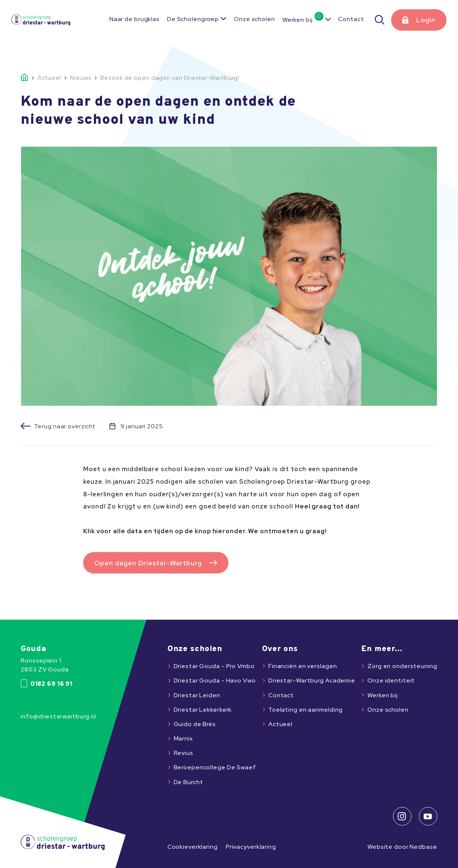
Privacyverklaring (251, 847)
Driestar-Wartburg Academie (312, 680)
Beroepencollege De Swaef (215, 767)
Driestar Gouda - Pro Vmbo (214, 666)
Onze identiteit (391, 680)
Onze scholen (255, 19)
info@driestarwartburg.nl (58, 716)
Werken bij (303, 20)
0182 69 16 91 (47, 684)
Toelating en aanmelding (306, 710)
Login (426, 20)
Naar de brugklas (135, 19)
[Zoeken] (380, 20)
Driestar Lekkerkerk (203, 710)
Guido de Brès (195, 724)
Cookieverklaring (193, 847)
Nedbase (423, 847)
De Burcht (189, 782)
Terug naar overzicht (65, 426)
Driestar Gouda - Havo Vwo (215, 680)
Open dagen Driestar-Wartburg (148, 563)
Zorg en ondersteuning (402, 666)
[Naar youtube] (428, 816)
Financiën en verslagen (303, 666)
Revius (184, 753)
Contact (351, 19)
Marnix (183, 738)
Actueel (280, 724)
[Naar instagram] (402, 816)
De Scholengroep (193, 19)
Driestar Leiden (197, 695)
